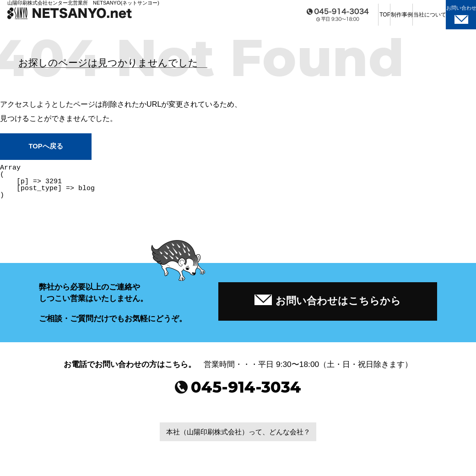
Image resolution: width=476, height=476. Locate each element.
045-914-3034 (238, 393)
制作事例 (344, 18)
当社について (394, 18)
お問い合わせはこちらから (328, 302)
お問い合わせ (447, 18)
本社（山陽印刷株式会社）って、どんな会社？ (238, 438)
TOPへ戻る (46, 147)
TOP (293, 18)
